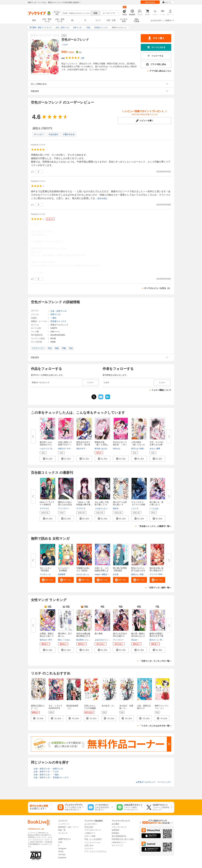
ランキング (63, 833)
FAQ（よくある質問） (94, 839)
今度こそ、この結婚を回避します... (102, 571)
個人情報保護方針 (119, 836)
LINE (60, 842)
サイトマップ (117, 845)
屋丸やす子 (81, 449)
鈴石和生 (80, 640)
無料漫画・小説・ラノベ (68, 827)
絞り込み (57, 13)
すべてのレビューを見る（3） (158, 288)
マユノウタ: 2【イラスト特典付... (138, 505)
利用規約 (115, 833)
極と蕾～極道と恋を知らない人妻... (138, 636)
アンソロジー (64, 508)
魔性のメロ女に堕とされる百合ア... (65, 505)
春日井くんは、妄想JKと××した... (47, 445)
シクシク (135, 508)
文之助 (116, 574)
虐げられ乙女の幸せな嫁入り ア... (120, 636)
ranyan (97, 574)
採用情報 (115, 830)
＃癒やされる (69, 134)
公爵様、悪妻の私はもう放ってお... (47, 636)
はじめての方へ (157, 20)
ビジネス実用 (124, 20)
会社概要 (115, 824)
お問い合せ (89, 845)
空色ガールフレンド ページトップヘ (154, 782)
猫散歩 (104, 574)
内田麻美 (62, 574)
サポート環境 (90, 836)
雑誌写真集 (137, 20)
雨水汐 (116, 508)
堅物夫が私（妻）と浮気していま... (102, 445)
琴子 (50, 640)
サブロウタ (44, 508)
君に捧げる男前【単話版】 (120, 569)
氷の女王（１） (109, 706)
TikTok (61, 852)
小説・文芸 (111, 20)
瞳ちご (61, 640)
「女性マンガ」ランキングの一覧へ (155, 661)
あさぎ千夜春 (107, 449)
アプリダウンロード (93, 830)
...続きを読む (102, 198)
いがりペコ (44, 449)
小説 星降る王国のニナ (144, 707)
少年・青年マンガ (47, 20)
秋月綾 (97, 449)
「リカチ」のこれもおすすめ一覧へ (155, 726)
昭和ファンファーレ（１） (162, 707)
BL (73, 20)
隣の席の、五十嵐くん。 (65, 635)
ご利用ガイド (169, 20)
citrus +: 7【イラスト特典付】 (47, 503)
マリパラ (153, 574)
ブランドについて (119, 827)
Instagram (62, 849)
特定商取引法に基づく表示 (123, 839)
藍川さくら (154, 640)
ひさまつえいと (83, 574)
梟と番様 (99, 634)
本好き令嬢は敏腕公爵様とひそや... (83, 636)
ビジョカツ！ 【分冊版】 (64, 569)
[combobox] (77, 13)
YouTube (62, 855)
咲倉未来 (144, 574)
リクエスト (89, 849)
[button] (48, 459)
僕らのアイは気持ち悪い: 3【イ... (120, 505)
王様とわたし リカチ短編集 (91, 707)
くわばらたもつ (101, 508)
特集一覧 (62, 830)
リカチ (65, 45)
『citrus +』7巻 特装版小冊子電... (84, 503)
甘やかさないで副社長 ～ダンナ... (120, 445)
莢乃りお (135, 449)
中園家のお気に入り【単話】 (83, 569)
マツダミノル (45, 574)
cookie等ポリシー (119, 842)
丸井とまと (55, 449)
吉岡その (62, 449)
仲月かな (117, 449)
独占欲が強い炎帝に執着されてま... (156, 571)
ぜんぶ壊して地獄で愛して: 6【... (102, 505)
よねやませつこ (101, 640)
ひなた (68, 640)
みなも (152, 449)
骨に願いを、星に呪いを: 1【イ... (156, 505)
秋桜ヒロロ (145, 449)
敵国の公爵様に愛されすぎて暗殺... (156, 636)
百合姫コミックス (58, 321)
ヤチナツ (70, 449)
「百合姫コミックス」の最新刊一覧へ (154, 526)
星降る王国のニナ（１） (38, 707)
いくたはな (154, 508)
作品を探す (89, 827)
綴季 (158, 449)
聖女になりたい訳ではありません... (138, 571)
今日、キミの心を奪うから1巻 (156, 443)
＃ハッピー (39, 134)
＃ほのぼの (53, 134)
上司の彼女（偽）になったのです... (138, 445)
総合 (34, 20)
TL (85, 20)
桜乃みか (43, 640)
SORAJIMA (163, 574)
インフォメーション (93, 842)
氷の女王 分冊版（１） (126, 707)
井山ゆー (135, 640)
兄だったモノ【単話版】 (46, 569)
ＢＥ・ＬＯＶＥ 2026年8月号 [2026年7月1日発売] (56, 709)
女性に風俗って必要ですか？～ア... (65, 445)
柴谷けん (135, 574)
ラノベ (98, 20)
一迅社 (53, 318)
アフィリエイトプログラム (95, 852)
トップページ (64, 824)
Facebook (62, 858)
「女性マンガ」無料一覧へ (159, 588)
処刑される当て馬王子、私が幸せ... (83, 445)
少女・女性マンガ (60, 20)
